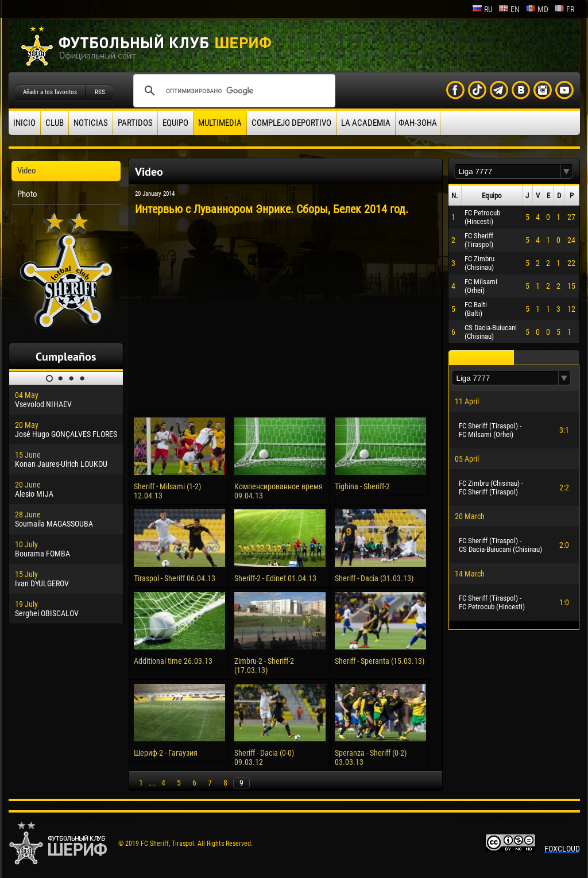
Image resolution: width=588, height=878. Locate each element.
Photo (27, 194)
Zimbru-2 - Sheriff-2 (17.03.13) (264, 666)
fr (564, 9)
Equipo (175, 123)
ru (482, 9)
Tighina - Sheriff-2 (362, 486)
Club (55, 123)
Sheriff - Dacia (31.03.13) (374, 578)
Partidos (135, 123)
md (537, 9)
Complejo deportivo (291, 123)
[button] (567, 171)
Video (27, 171)
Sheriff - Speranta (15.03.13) (380, 661)
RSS (100, 92)
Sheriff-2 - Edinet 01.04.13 (275, 578)
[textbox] (508, 171)
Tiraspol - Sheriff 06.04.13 (175, 578)
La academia (366, 123)
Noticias (91, 123)
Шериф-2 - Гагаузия (166, 753)
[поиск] (233, 91)
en (509, 9)
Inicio (24, 123)
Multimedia (220, 123)
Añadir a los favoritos (50, 92)
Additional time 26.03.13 (173, 661)
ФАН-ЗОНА (418, 123)
